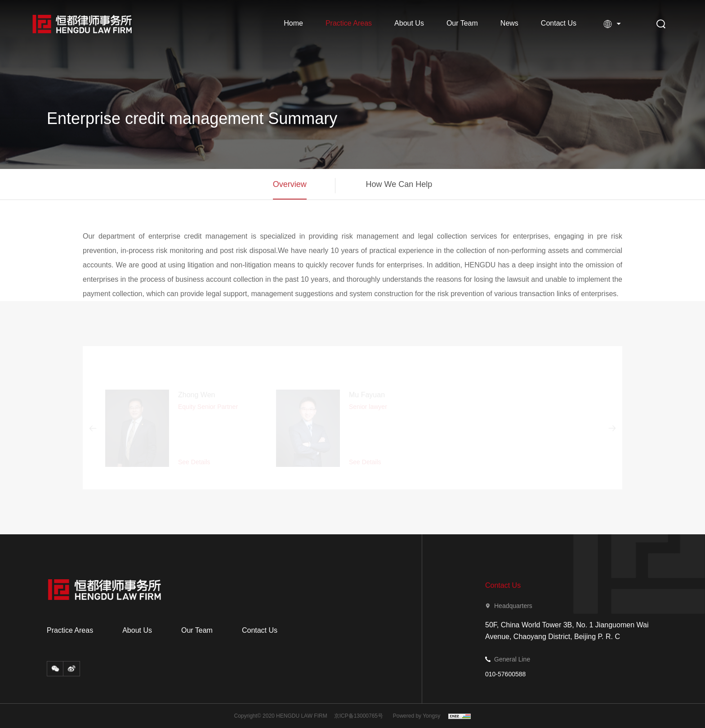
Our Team (462, 23)
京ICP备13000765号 (359, 716)
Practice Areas (349, 23)
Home (293, 23)
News (509, 23)
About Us (409, 23)
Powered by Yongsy (417, 716)
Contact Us (559, 23)
